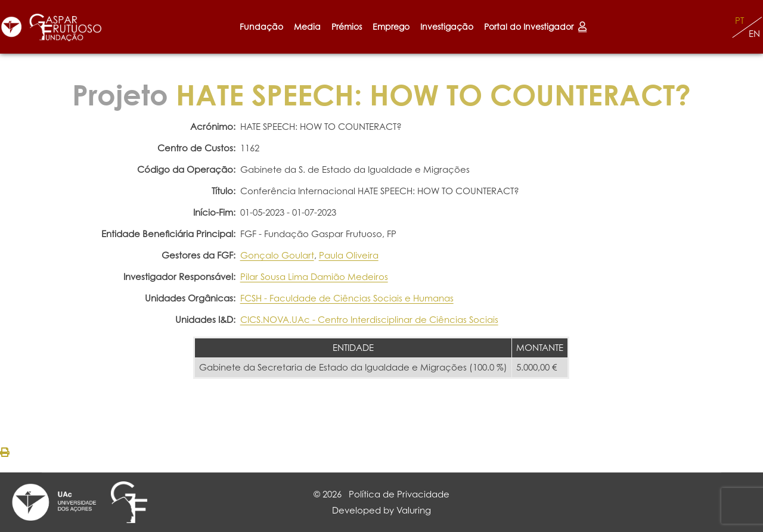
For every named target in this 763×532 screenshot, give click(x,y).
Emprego (391, 27)
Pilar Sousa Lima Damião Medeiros (314, 277)
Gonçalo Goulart (277, 255)
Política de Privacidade (399, 494)
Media (307, 27)
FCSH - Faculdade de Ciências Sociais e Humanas (347, 298)
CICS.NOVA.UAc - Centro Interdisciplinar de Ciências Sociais (369, 320)
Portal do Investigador (535, 27)
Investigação (447, 27)
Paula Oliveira (349, 255)
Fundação (261, 27)
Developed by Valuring (381, 510)
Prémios (347, 27)
